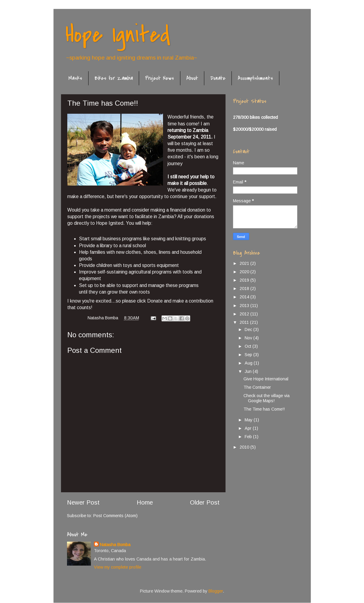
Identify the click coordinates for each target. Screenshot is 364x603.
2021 (245, 263)
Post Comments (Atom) (115, 516)
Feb (249, 437)
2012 (245, 314)
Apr (249, 428)
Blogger (216, 591)
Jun (249, 371)
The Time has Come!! (264, 409)
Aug (249, 363)
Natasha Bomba (115, 545)
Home (145, 502)
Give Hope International (266, 379)
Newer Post (83, 502)
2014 (245, 297)
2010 (245, 447)
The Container (257, 387)
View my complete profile (118, 567)
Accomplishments (255, 78)
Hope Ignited (118, 35)
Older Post (205, 502)
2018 (245, 288)
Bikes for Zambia (114, 78)
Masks (75, 78)
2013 (245, 306)
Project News (160, 78)
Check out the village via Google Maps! (266, 398)
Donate (218, 78)
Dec (249, 329)
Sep (249, 355)
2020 (245, 272)
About (192, 78)
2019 (245, 280)
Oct (249, 346)
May (249, 420)
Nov (249, 338)
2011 (245, 322)
